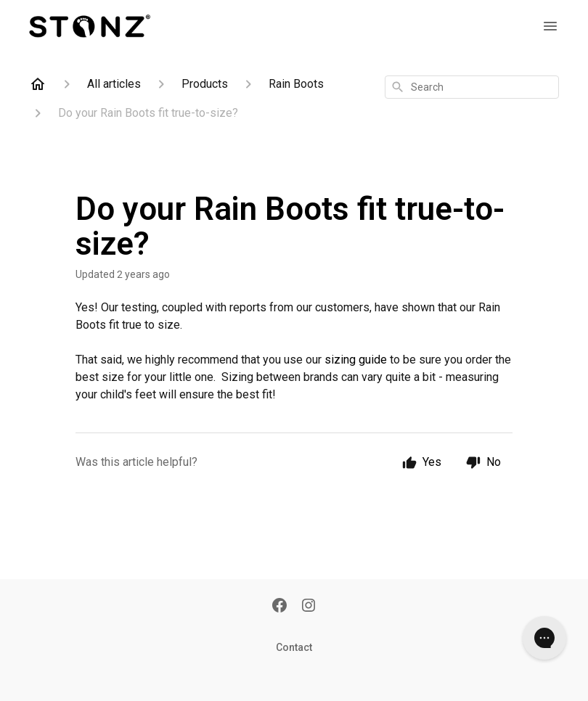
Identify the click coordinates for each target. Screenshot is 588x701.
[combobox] (472, 87)
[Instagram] (309, 607)
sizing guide (356, 360)
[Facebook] (279, 607)
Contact (294, 647)
